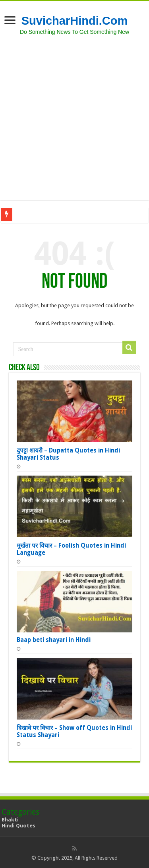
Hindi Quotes (18, 826)
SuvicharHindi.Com (75, 21)
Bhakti (10, 820)
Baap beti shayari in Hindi (54, 640)
